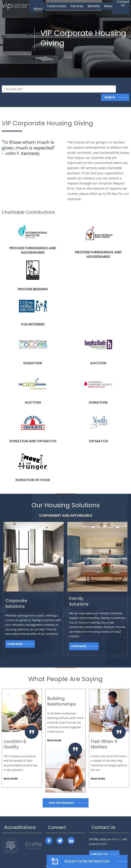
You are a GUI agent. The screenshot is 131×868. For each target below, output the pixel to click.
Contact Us (100, 846)
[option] (22, 730)
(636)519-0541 (98, 836)
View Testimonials (61, 795)
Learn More (15, 636)
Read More (11, 770)
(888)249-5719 (109, 831)
